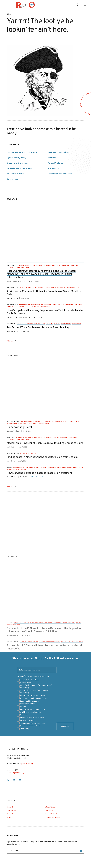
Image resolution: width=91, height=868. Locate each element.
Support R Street (51, 814)
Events (9, 817)
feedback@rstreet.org (16, 773)
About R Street (50, 807)
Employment (50, 810)
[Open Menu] (85, 5)
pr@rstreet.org (27, 763)
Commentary (11, 810)
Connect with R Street (53, 817)
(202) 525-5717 (13, 770)
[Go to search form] (77, 5)
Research (10, 807)
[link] (8, 780)
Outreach (10, 814)
